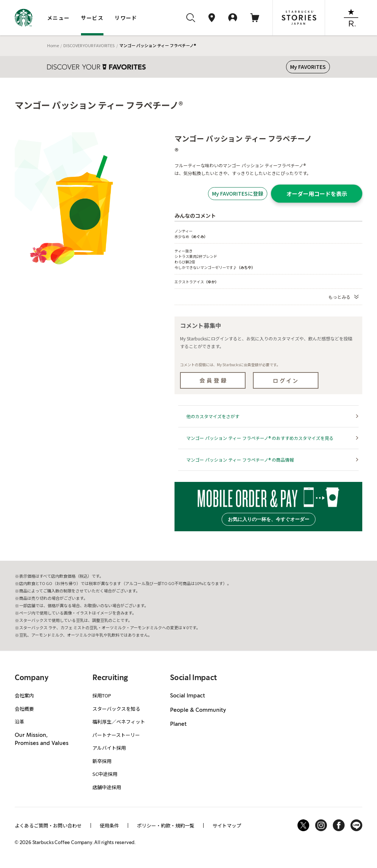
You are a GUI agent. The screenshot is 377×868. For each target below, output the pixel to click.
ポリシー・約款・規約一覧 (166, 825)
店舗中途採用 (107, 787)
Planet (178, 724)
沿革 (20, 722)
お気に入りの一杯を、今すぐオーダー (269, 519)
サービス (92, 18)
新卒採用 (102, 761)
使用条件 (109, 825)
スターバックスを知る (116, 709)
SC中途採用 (105, 774)
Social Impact (188, 696)
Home (53, 45)
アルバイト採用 (109, 748)
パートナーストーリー (116, 735)
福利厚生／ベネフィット (119, 722)
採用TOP (102, 695)
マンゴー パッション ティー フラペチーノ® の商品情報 (240, 460)
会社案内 (24, 695)
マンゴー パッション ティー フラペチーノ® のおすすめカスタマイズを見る (260, 438)
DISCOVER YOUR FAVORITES (89, 45)
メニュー (59, 18)
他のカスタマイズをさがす (213, 416)
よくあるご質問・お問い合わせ (48, 825)
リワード (126, 18)
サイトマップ (227, 825)
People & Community (198, 710)
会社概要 (24, 709)
